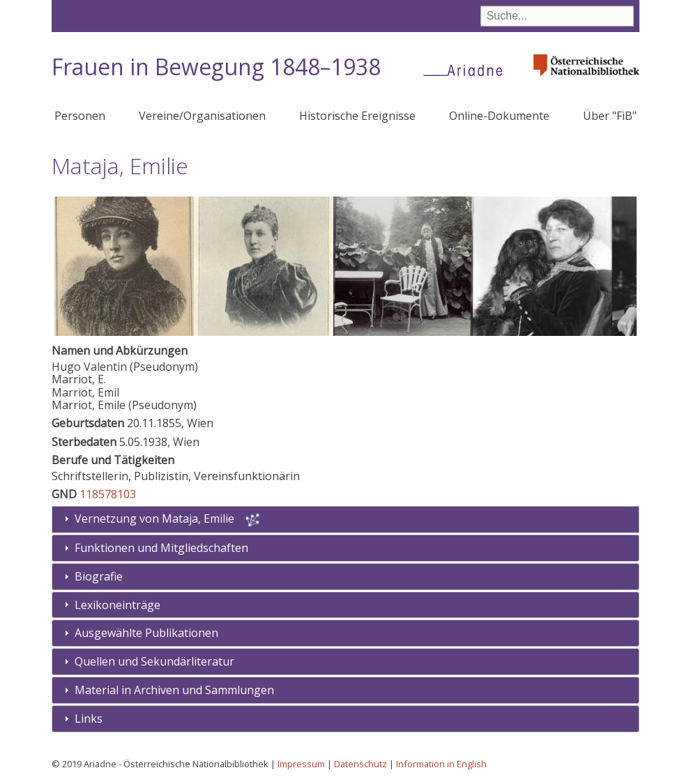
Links (89, 718)
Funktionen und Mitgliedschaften (161, 548)
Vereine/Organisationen (202, 116)
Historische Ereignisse (357, 116)
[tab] (345, 548)
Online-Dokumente (499, 116)
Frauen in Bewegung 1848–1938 (216, 67)
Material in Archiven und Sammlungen (174, 690)
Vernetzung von (156, 518)
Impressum (301, 764)
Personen (80, 116)
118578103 (108, 494)
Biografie (99, 576)
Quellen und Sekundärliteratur (154, 661)
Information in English (441, 764)
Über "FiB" (610, 116)
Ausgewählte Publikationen (146, 633)
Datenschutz (360, 764)
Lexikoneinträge (117, 605)
